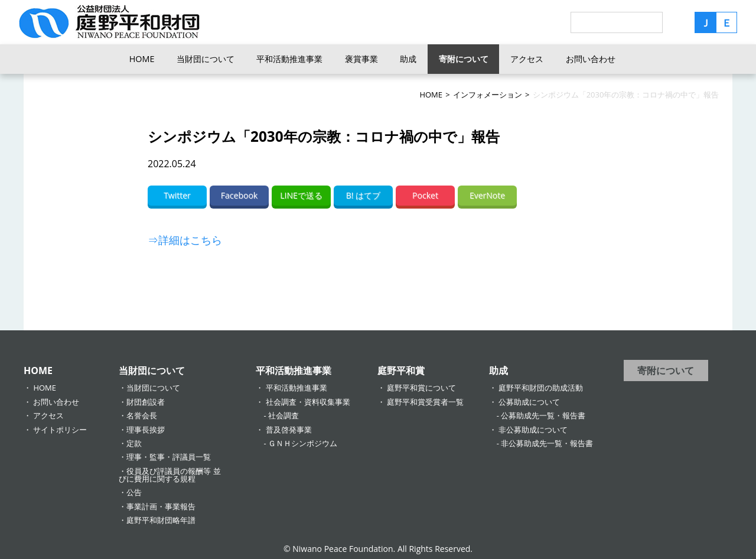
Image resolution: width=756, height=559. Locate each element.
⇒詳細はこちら (185, 240)
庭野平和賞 (401, 370)
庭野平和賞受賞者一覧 (425, 402)
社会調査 (283, 415)
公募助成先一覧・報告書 (543, 415)
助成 (408, 59)
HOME (142, 59)
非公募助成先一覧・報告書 (547, 443)
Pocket (425, 195)
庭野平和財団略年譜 (161, 520)
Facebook (239, 195)
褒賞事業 (361, 59)
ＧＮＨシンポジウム (303, 443)
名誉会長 (142, 415)
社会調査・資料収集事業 (308, 402)
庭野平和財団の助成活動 (541, 388)
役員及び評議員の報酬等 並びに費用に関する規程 (170, 475)
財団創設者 (146, 402)
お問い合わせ (591, 59)
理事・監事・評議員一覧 (169, 457)
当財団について (206, 59)
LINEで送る (301, 195)
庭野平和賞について (421, 388)
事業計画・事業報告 (161, 506)
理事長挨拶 (146, 430)
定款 (134, 443)
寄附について (464, 59)
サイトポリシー (60, 430)
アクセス (527, 59)
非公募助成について (533, 430)
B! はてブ (363, 195)
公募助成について (529, 402)
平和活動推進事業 (289, 59)
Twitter (177, 195)
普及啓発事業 (289, 430)
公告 (134, 492)
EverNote (487, 195)
